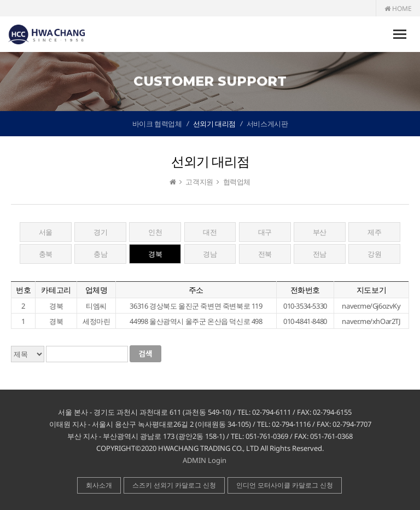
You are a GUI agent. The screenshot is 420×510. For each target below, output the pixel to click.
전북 (265, 254)
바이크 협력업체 (157, 124)
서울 (46, 232)
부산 (320, 232)
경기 (100, 232)
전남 (320, 254)
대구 (265, 232)
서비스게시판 (267, 124)
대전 (210, 232)
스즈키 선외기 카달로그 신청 (174, 485)
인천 (155, 232)
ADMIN (194, 460)
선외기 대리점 (214, 124)
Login (217, 460)
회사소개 (99, 485)
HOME (398, 8)
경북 (155, 254)
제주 (374, 232)
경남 (210, 254)
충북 (46, 254)
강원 (374, 254)
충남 (100, 254)
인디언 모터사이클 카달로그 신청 (285, 485)
